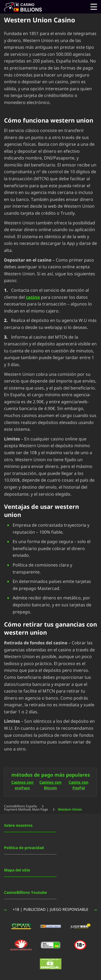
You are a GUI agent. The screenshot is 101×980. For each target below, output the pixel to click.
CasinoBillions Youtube (25, 893)
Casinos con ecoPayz (22, 786)
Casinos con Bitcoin (50, 786)
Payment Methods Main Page (26, 809)
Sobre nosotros (18, 826)
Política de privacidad (24, 848)
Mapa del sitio (17, 870)
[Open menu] (94, 7)
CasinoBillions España (20, 806)
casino (33, 297)
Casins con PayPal (79, 786)
